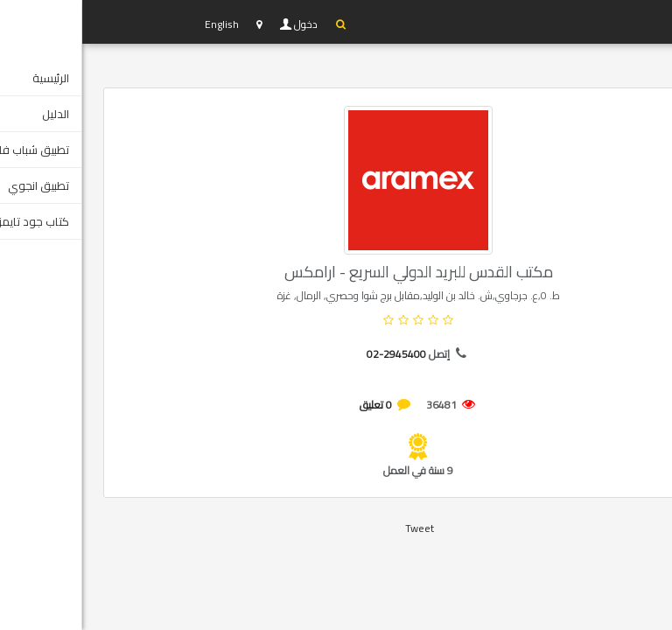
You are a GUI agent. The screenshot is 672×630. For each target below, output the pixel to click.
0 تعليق (294, 405)
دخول (225, 24)
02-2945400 (314, 354)
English (140, 24)
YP (87, 22)
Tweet (337, 528)
